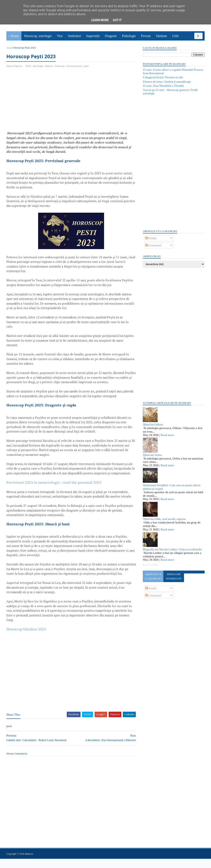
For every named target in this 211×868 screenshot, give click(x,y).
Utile (176, 36)
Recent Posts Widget (150, 565)
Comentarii (153, 245)
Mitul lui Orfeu (152, 455)
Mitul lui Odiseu (153, 425)
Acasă (10, 48)
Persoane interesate (173, 576)
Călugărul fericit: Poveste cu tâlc (163, 77)
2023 (28, 66)
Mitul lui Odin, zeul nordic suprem (164, 519)
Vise (60, 36)
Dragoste (111, 36)
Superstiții (93, 36)
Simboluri (75, 36)
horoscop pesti (74, 66)
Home (15, 36)
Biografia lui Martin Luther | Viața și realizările (172, 549)
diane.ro (29, 863)
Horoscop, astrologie (38, 36)
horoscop (60, 66)
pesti (86, 66)
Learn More (100, 20)
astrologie (38, 66)
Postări (151, 238)
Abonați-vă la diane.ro (153, 576)
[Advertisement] (41, 101)
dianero (49, 66)
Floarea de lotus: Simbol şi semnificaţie (167, 82)
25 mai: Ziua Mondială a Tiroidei (163, 86)
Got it (117, 20)
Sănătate (162, 36)
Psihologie (129, 36)
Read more (167, 435)
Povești (146, 36)
